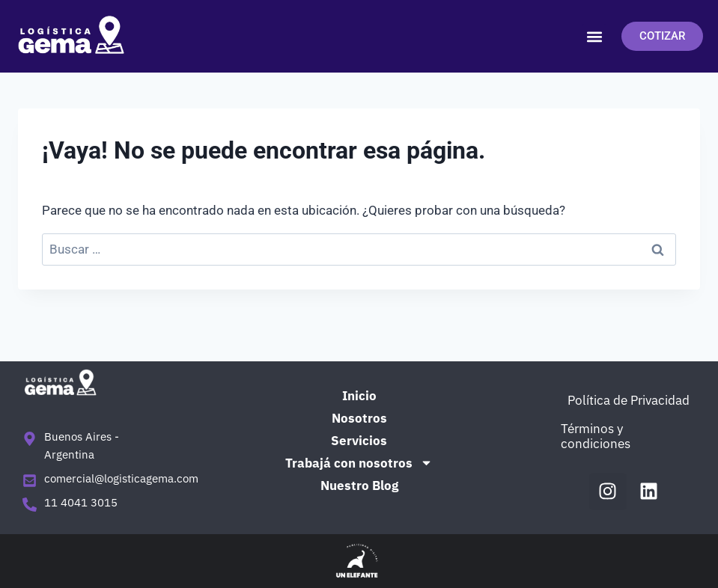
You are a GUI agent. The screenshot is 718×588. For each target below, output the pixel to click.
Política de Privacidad (629, 400)
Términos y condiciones (596, 436)
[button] (594, 36)
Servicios (359, 441)
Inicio (359, 396)
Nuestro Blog (359, 486)
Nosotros (359, 418)
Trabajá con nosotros (359, 463)
